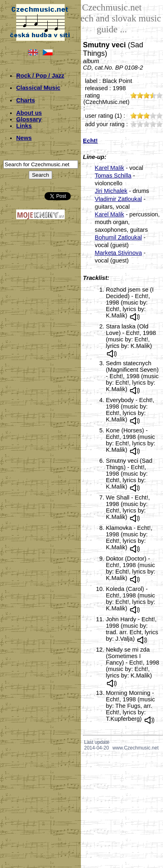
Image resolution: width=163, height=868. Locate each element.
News (24, 138)
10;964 (133, 124)
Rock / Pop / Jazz (40, 76)
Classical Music (38, 88)
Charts (25, 100)
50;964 (159, 124)
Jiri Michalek (111, 191)
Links (24, 126)
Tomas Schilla (113, 176)
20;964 (140, 124)
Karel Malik (109, 168)
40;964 (153, 124)
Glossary (29, 119)
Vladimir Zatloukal (118, 199)
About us (29, 113)
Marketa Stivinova (118, 253)
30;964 (146, 124)
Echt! (90, 141)
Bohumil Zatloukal (118, 237)
